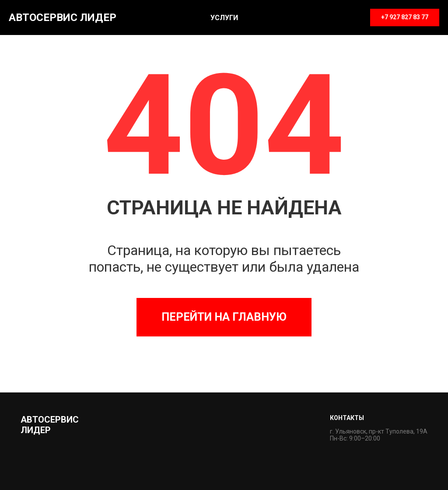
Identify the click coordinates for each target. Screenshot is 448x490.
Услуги (224, 18)
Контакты (347, 418)
